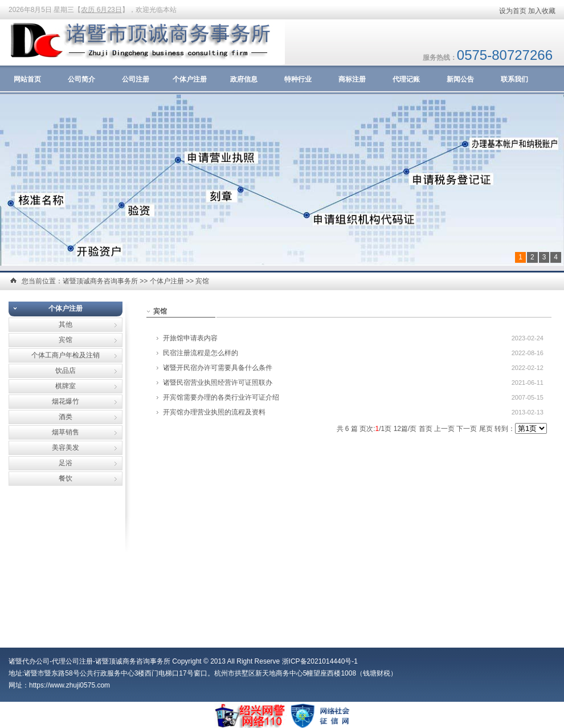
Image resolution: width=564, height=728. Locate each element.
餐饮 (66, 478)
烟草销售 (66, 432)
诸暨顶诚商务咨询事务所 (100, 281)
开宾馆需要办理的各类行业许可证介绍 (221, 397)
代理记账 (406, 79)
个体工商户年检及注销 (66, 355)
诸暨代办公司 (29, 661)
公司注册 (136, 79)
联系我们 (514, 79)
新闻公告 (460, 79)
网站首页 (27, 79)
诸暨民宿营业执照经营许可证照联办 (218, 383)
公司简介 (81, 79)
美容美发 (66, 448)
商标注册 (352, 79)
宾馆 (202, 281)
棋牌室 (66, 386)
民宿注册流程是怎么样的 (201, 353)
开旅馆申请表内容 (190, 338)
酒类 (66, 417)
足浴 (66, 463)
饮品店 (66, 371)
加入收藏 (542, 11)
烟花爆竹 (66, 401)
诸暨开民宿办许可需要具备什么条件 (218, 368)
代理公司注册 (72, 661)
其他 (66, 324)
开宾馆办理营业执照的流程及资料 (214, 412)
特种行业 (298, 79)
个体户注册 (190, 79)
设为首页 (513, 11)
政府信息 (244, 79)
